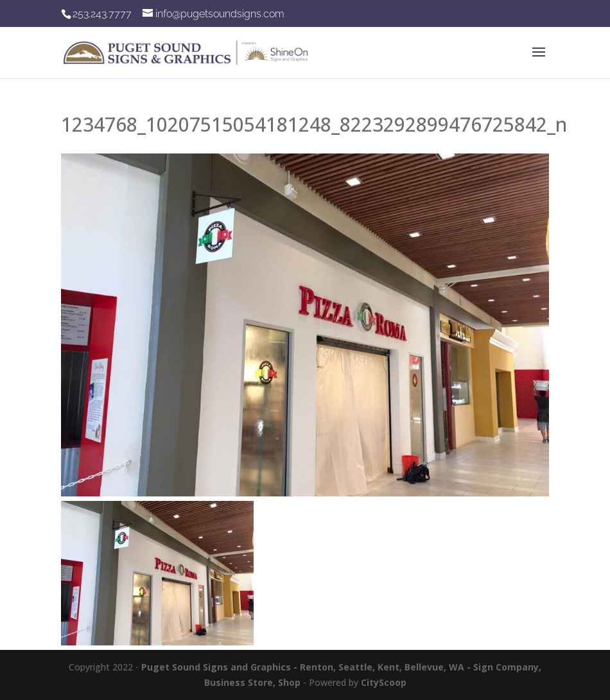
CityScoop (384, 682)
